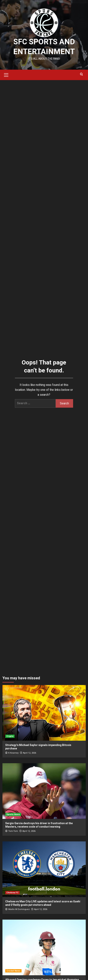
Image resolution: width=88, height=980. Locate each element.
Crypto (10, 736)
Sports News (13, 814)
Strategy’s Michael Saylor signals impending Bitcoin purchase (38, 747)
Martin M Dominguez (19, 909)
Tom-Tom (13, 831)
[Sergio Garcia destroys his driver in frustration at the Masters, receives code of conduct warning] (44, 791)
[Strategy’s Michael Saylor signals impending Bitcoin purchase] (44, 713)
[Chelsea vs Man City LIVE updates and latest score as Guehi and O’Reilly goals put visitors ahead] (44, 869)
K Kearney (13, 753)
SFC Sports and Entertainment (44, 47)
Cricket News (13, 971)
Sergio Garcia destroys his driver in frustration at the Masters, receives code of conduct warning (39, 825)
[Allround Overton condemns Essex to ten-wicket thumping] (44, 947)
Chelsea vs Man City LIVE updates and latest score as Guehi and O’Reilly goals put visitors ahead (43, 903)
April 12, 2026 (30, 753)
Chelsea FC (12, 893)
